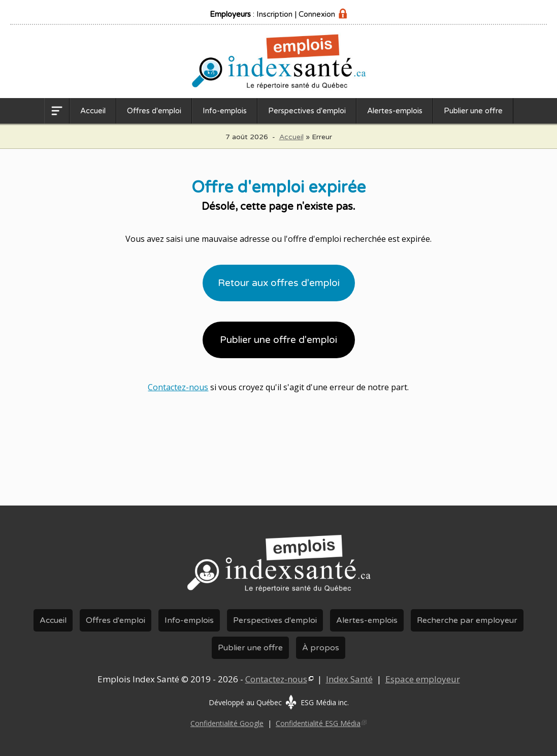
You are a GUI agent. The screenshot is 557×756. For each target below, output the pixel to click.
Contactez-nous (178, 387)
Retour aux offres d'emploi (279, 283)
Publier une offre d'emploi (278, 340)
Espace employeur (423, 679)
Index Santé (349, 679)
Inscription (274, 14)
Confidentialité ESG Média (318, 723)
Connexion (317, 14)
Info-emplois (225, 111)
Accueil (93, 111)
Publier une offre (473, 111)
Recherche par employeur (467, 620)
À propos (321, 648)
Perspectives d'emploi (307, 111)
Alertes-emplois (395, 111)
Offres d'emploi (154, 111)
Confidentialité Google (227, 723)
